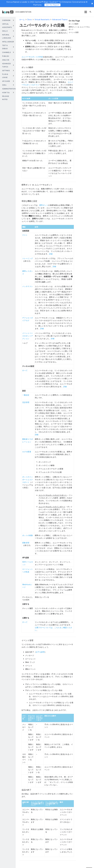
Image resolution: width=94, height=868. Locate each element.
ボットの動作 (74, 24)
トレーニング (28, 258)
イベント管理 (74, 32)
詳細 (51, 254)
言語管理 (26, 402)
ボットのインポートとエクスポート (28, 480)
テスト (25, 235)
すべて (25, 370)
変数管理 (26, 543)
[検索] (90, 12)
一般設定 (26, 395)
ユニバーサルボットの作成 (32, 57)
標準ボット (44, 205)
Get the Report (52, 5)
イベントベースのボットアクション (28, 336)
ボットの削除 (28, 535)
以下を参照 (40, 652)
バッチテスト (28, 286)
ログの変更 (27, 452)
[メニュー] (86, 12)
